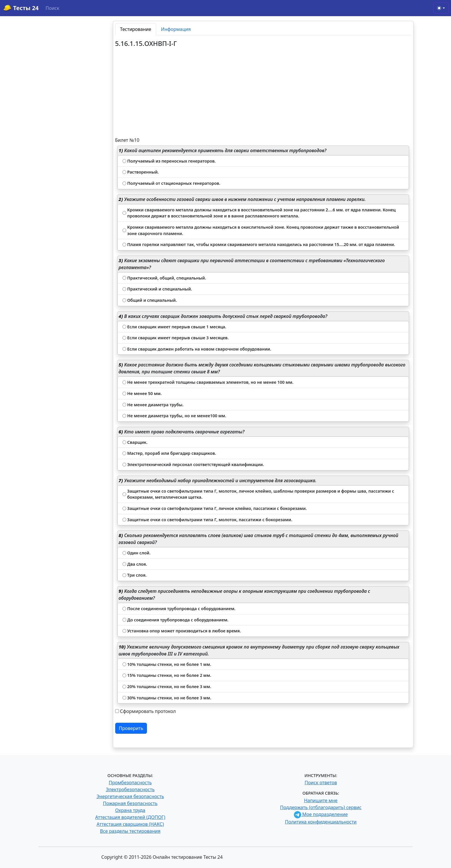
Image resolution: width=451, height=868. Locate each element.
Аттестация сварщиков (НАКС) (130, 824)
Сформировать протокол (148, 711)
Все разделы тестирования (130, 831)
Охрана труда (130, 810)
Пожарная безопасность (130, 803)
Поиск (53, 8)
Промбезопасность (130, 783)
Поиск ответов (321, 783)
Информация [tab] (176, 29)
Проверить (131, 728)
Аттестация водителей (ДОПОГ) (130, 817)
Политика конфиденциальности (321, 822)
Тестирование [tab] (136, 29)
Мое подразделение (321, 814)
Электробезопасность (130, 789)
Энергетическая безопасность (130, 796)
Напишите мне (321, 800)
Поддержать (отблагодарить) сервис (321, 807)
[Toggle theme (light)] (441, 8)
